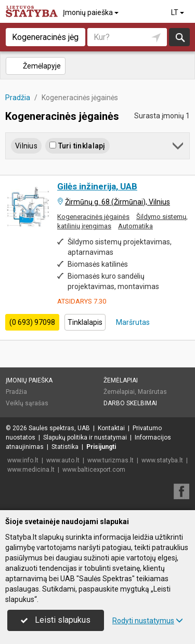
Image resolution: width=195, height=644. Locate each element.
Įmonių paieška (92, 12)
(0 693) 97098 (32, 322)
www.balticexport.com (94, 470)
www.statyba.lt (162, 460)
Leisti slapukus (56, 620)
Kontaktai (111, 428)
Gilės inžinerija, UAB (97, 186)
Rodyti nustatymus (148, 621)
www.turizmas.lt (110, 460)
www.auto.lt (63, 460)
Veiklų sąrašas (27, 403)
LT (178, 12)
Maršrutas (132, 322)
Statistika (65, 447)
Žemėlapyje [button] (35, 66)
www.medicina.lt (31, 470)
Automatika (135, 226)
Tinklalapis (85, 322)
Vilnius (26, 146)
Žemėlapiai (121, 380)
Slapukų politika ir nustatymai (85, 437)
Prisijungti (101, 447)
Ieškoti (179, 37)
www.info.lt (23, 460)
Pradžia (16, 392)
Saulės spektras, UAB (59, 428)
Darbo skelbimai (130, 403)
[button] (179, 148)
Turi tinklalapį (77, 146)
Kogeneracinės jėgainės (93, 217)
